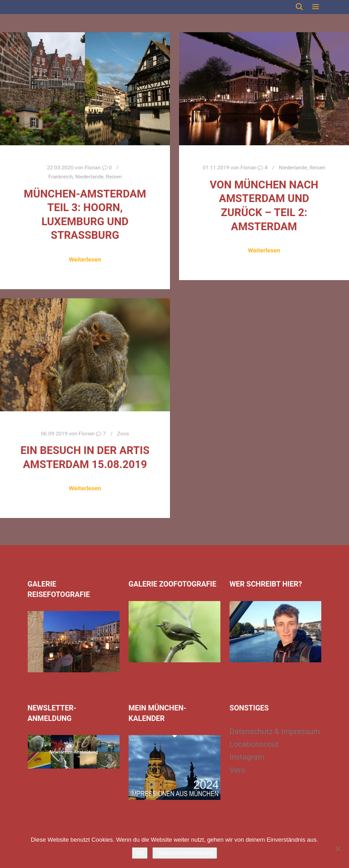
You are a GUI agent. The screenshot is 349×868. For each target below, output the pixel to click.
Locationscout (254, 744)
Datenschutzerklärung (184, 853)
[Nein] (338, 848)
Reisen (114, 177)
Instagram (247, 757)
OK (140, 853)
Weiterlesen (85, 259)
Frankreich (60, 177)
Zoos (123, 434)
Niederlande (89, 177)
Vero (237, 770)
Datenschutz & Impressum (275, 731)
